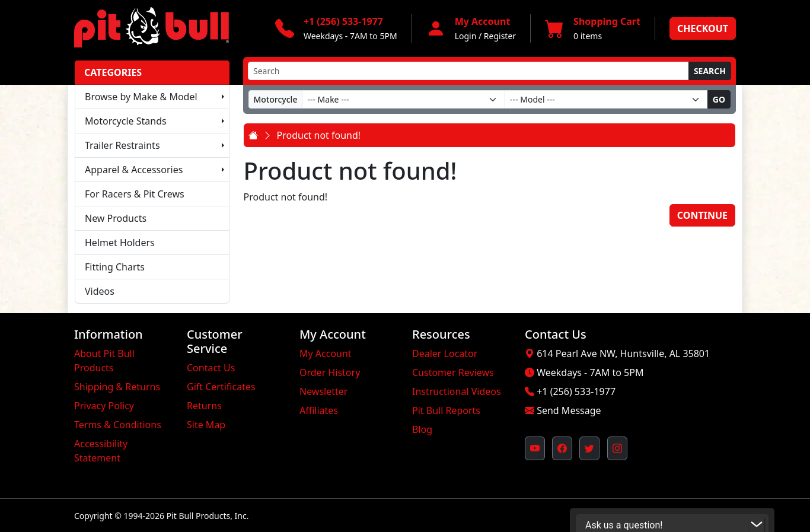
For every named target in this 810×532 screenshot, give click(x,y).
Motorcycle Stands (126, 121)
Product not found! (319, 135)
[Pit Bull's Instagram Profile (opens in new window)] (617, 448)
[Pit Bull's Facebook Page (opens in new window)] (562, 448)
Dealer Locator (445, 353)
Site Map (206, 425)
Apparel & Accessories (134, 170)
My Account (326, 353)
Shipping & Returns (117, 387)
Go (719, 99)
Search (710, 71)
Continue (702, 215)
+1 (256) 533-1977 (576, 391)
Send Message (569, 410)
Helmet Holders (120, 243)
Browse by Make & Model (141, 97)
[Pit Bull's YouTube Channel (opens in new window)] (535, 448)
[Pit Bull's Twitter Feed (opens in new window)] (589, 448)
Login (466, 36)
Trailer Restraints (122, 145)
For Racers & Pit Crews (135, 194)
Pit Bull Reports (446, 410)
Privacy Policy (104, 406)
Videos (100, 291)
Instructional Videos (457, 391)
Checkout (703, 28)
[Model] (606, 99)
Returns (204, 406)
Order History (330, 372)
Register (500, 36)
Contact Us (211, 368)
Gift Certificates (221, 387)
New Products (116, 218)
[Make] (404, 99)
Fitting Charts (115, 267)
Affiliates (319, 410)
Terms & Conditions (118, 425)
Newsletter (323, 391)
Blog (422, 429)
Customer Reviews (453, 372)
